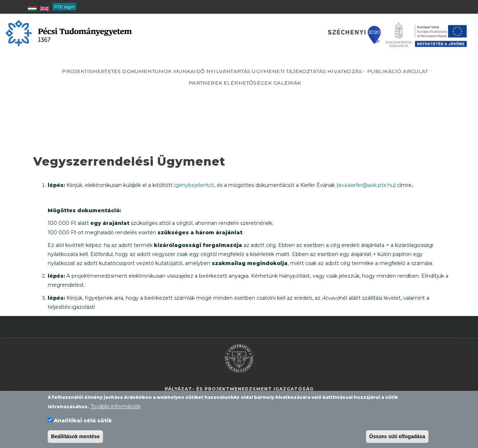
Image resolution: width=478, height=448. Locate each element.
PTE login (64, 7)
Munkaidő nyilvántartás (266, 77)
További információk (115, 408)
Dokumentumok (191, 77)
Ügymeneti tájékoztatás (356, 77)
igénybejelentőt (194, 185)
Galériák (358, 100)
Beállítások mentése (75, 438)
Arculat (219, 100)
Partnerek (259, 100)
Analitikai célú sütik (83, 422)
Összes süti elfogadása (397, 438)
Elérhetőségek (310, 100)
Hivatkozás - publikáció (157, 100)
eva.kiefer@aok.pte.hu (366, 185)
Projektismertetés (126, 77)
